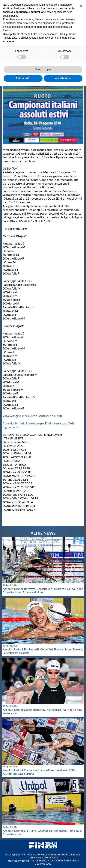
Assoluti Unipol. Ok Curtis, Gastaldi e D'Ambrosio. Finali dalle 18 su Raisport (42, 832)
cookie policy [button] (10, 16)
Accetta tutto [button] (63, 78)
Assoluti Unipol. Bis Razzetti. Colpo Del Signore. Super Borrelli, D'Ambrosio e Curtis (43, 651)
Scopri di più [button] (43, 69)
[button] (81, 6)
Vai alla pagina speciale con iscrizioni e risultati (32, 416)
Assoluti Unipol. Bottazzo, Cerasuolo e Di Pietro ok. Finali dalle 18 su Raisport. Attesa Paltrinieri (43, 590)
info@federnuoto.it (18, 861)
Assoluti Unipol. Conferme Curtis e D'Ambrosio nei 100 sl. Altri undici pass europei (40, 772)
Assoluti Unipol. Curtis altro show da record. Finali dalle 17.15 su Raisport (42, 711)
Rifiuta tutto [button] (23, 78)
